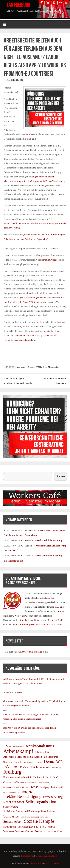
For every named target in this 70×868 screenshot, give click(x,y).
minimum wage (49, 260)
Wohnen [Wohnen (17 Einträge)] (8, 831)
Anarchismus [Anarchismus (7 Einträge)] (18, 747)
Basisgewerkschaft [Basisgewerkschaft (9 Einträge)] (12, 762)
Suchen (7, 470)
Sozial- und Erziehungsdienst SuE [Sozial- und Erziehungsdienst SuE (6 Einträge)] (34, 817)
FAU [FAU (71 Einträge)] (8, 767)
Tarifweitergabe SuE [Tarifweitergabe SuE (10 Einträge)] (28, 827)
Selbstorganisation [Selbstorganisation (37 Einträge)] (41, 802)
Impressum (28, 856)
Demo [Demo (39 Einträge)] (49, 762)
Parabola (37, 863)
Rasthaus (59, 625)
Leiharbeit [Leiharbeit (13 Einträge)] (57, 787)
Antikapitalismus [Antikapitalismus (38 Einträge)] (40, 746)
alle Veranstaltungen (13, 561)
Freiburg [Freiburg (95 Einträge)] (12, 772)
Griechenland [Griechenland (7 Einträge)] (43, 782)
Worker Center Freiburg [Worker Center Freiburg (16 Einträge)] (30, 831)
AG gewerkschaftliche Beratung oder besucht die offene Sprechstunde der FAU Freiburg (35, 223)
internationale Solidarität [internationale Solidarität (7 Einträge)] (14, 787)
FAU (57, 607)
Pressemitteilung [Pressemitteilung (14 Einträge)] (53, 797)
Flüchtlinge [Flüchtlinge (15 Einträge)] (38, 767)
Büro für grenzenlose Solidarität (35, 625)
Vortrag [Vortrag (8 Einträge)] (51, 827)
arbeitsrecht (22, 367)
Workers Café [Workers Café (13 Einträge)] (55, 831)
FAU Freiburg (18, 5)
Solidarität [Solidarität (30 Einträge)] (11, 816)
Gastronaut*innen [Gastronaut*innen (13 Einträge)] (13, 782)
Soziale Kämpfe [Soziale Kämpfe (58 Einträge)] (39, 821)
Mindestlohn (27, 134)
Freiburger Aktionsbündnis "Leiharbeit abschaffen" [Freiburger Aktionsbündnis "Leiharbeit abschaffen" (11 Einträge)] (31, 777)
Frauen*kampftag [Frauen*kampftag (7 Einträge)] (54, 768)
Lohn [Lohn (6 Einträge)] (5, 792)
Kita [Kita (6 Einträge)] (28, 787)
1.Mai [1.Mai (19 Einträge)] (7, 746)
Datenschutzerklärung (46, 856)
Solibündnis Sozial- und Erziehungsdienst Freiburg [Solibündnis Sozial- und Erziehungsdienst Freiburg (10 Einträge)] (29, 811)
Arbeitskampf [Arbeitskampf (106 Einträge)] (18, 751)
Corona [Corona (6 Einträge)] (39, 762)
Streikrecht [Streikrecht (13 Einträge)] (10, 827)
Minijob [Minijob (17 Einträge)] (27, 792)
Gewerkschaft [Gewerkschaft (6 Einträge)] (31, 783)
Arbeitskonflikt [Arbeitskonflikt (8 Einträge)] (42, 752)
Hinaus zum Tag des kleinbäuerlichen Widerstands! (18, 381)
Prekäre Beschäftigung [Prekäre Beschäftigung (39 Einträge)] (22, 797)
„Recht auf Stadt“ (55, 620)
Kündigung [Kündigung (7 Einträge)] (45, 787)
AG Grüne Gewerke (13, 692)
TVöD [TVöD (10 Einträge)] (43, 827)
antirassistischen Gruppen (30, 620)
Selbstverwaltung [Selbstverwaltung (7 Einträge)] (11, 807)
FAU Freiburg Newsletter (32, 652)
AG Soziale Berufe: (13, 679)
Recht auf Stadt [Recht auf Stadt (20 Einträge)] (14, 802)
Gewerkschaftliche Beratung (48, 540)
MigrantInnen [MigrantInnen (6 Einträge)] (14, 792)
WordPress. (53, 863)
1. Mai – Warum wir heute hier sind (54, 381)
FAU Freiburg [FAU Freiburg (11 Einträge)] (22, 767)
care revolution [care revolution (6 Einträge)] (29, 762)
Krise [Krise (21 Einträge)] (35, 787)
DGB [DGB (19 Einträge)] (59, 762)
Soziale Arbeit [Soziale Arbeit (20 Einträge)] (13, 822)
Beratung (31, 367)
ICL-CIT (60, 611)
